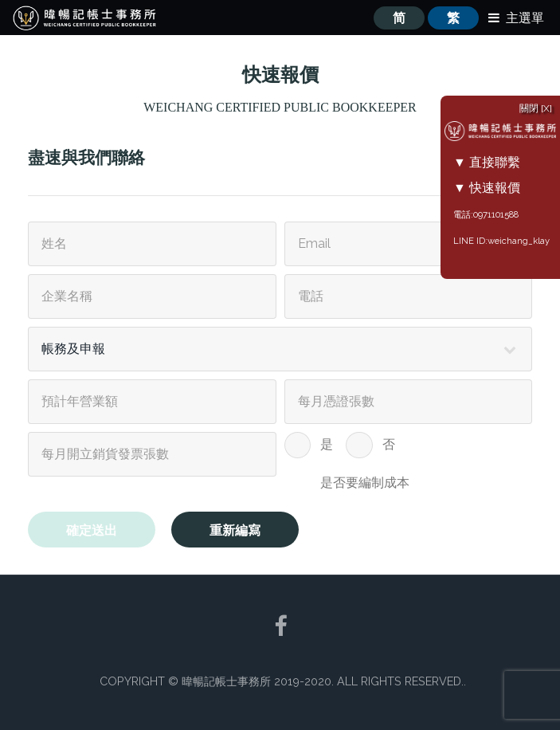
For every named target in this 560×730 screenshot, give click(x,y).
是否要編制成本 (365, 483)
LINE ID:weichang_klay (501, 241)
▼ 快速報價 (487, 188)
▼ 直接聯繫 (487, 162)
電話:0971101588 (486, 214)
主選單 (525, 18)
